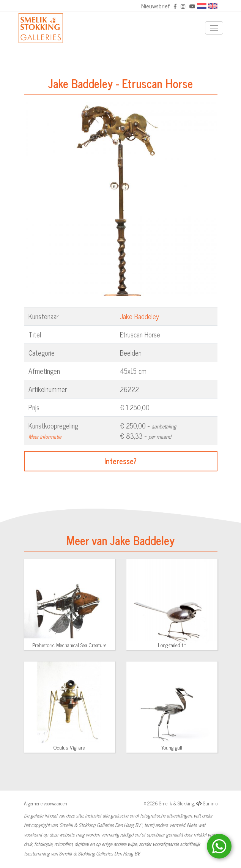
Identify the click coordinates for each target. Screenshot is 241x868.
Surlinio (210, 803)
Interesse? (120, 461)
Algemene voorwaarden (46, 803)
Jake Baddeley (139, 316)
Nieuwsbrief (155, 6)
